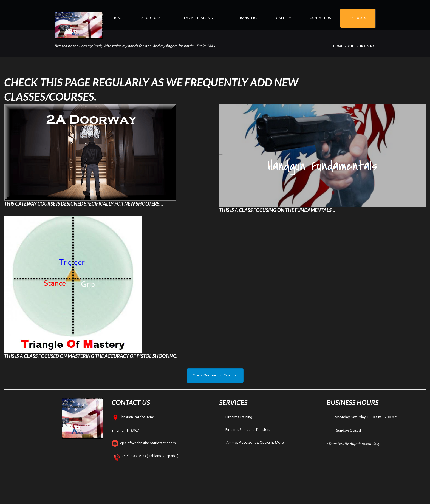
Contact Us (320, 18)
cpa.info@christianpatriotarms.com (149, 443)
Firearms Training (196, 18)
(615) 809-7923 (134, 456)
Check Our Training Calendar (215, 376)
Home (118, 18)
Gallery (284, 18)
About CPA (151, 18)
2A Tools (358, 18)
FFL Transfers (244, 18)
